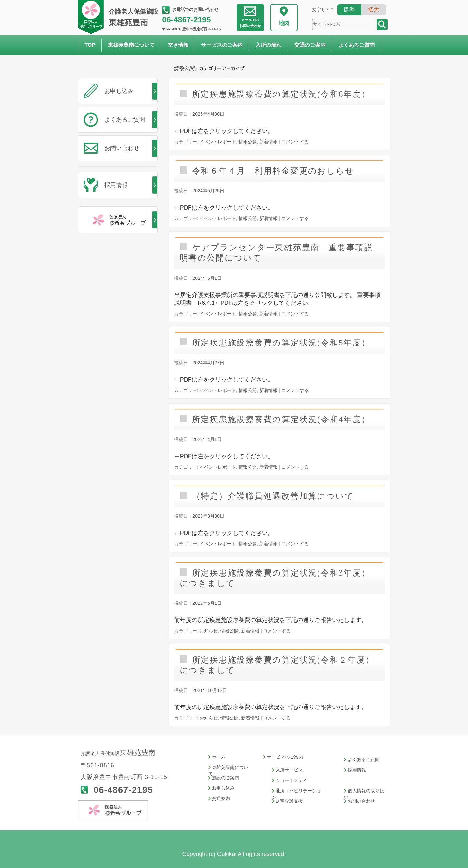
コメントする (295, 142)
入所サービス (289, 770)
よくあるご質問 (357, 45)
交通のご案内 (310, 45)
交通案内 (221, 799)
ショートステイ (292, 780)
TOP (90, 45)
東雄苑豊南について (131, 45)
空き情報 (178, 45)
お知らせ (209, 631)
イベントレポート (218, 142)
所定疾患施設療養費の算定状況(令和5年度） (281, 343)
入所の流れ (268, 45)
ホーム (219, 757)
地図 (284, 23)
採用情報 (116, 185)
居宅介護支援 (289, 801)
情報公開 (248, 142)
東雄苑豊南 (135, 18)
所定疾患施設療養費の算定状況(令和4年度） (281, 419)
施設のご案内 (226, 778)
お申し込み (119, 91)
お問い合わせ (250, 23)
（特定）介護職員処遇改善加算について (273, 496)
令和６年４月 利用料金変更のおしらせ (273, 171)
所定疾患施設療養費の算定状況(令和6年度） (281, 94)
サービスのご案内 (222, 45)
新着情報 (268, 142)
